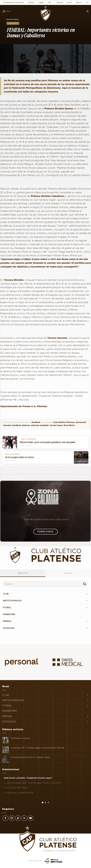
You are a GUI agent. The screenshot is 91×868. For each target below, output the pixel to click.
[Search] (88, 11)
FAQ (50, 2)
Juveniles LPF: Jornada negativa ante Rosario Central (37, 748)
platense (26, 425)
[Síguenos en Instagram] (12, 818)
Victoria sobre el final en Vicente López (30, 757)
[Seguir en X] (24, 818)
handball (17, 425)
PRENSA (7, 621)
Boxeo (69, 2)
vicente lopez (56, 425)
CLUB (6, 594)
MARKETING (9, 614)
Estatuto (31, 2)
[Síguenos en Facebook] (5, 818)
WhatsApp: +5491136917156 (18, 793)
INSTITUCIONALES (12, 601)
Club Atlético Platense (64, 422)
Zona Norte (69, 425)
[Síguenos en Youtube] (31, 818)
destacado (81, 422)
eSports (79, 2)
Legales (41, 2)
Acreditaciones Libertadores (14, 2)
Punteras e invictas (20, 738)
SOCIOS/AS (9, 628)
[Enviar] (85, 584)
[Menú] (7, 11)
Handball (13, 23)
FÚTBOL (7, 607)
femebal (7, 425)
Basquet (60, 2)
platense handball (40, 425)
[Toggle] (87, 594)
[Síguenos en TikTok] (18, 818)
